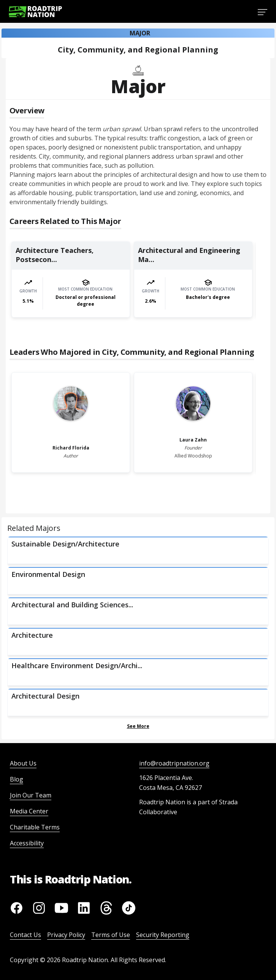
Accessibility (27, 843)
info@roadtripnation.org (174, 763)
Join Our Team (31, 795)
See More (138, 726)
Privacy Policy (66, 935)
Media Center (29, 811)
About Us (23, 763)
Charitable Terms (35, 827)
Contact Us (25, 935)
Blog (17, 779)
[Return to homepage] (35, 12)
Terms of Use (111, 935)
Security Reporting (163, 935)
